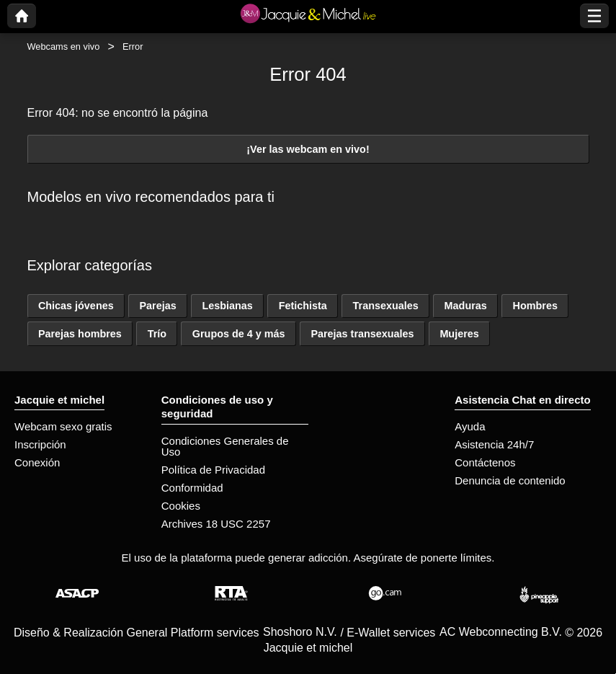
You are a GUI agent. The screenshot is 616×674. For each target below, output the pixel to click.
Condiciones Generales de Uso (225, 446)
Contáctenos (485, 462)
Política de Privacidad (213, 470)
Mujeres (459, 334)
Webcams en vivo (64, 46)
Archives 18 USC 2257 (216, 524)
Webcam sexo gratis (63, 426)
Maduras (466, 306)
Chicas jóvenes (76, 306)
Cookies (181, 506)
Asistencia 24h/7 (494, 444)
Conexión (37, 462)
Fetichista (303, 306)
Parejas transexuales (362, 334)
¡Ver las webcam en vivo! (308, 149)
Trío (157, 334)
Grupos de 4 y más (239, 334)
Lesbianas (227, 306)
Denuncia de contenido (510, 480)
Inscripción (40, 444)
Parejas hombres (80, 334)
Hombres (535, 306)
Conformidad (192, 488)
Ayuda (470, 426)
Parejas (157, 306)
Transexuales (386, 306)
